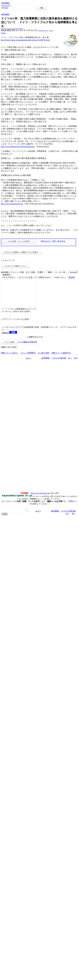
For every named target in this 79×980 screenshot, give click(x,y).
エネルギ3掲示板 (59, 364)
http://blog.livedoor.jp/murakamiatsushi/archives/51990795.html (25, 40)
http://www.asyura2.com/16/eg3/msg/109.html (12, 29)
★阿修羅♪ (6, 3)
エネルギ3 (6, 6)
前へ (76, 364)
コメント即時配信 (28, 359)
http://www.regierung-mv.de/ (12, 204)
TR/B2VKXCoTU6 (43, 31)
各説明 (72, 277)
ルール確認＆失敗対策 (27, 348)
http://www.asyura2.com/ (40, 499)
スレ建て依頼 (44, 359)
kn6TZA (51, 31)
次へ (70, 364)
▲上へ (29, 364)
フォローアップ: (8, 260)
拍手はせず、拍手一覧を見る (53, 241)
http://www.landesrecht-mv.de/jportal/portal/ (18, 147)
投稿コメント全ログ (9, 359)
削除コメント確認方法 (61, 359)
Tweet (3, 33)
